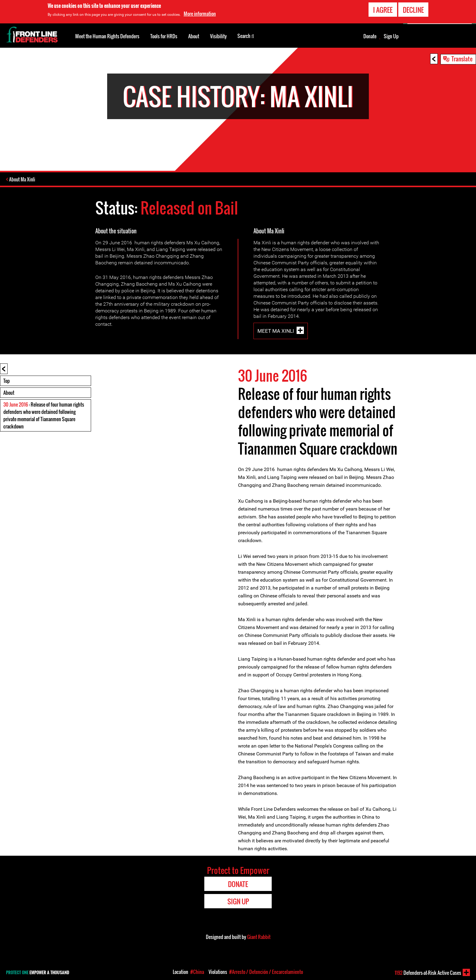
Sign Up (391, 36)
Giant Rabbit (259, 937)
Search (246, 36)
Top (7, 380)
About (9, 392)
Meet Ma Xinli (276, 331)
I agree (383, 10)
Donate (370, 36)
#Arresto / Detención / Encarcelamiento (266, 972)
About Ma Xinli (23, 179)
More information (200, 14)
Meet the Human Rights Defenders (107, 36)
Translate (462, 59)
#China (197, 972)
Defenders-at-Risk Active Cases (428, 973)
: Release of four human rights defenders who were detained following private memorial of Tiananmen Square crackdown (44, 415)
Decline (413, 10)
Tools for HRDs (164, 36)
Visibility (218, 36)
